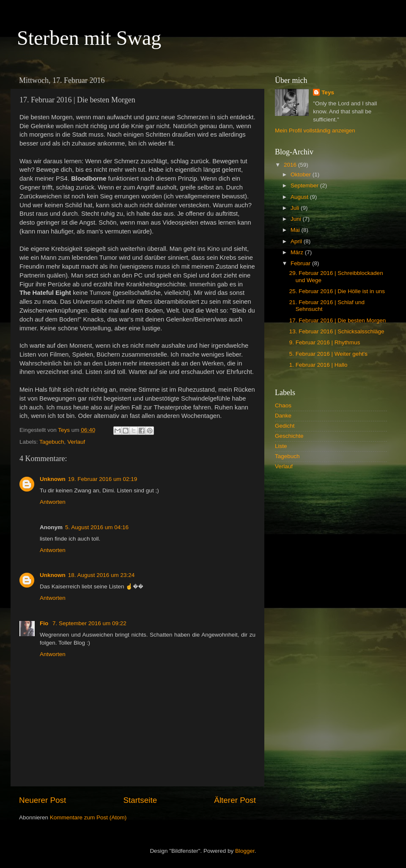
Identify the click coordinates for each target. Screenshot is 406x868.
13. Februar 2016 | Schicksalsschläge (337, 331)
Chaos (283, 405)
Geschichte (289, 436)
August (300, 197)
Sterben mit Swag (89, 38)
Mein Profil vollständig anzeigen (315, 130)
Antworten (53, 502)
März (298, 252)
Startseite (140, 800)
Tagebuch (52, 442)
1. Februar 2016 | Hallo (318, 365)
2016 (291, 165)
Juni (297, 219)
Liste (281, 446)
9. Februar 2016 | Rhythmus (325, 342)
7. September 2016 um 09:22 (89, 623)
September (305, 185)
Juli (296, 208)
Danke (283, 416)
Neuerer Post (43, 800)
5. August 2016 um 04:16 (97, 527)
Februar (301, 263)
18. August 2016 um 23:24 (101, 575)
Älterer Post (235, 800)
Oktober (302, 174)
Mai (296, 230)
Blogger (245, 851)
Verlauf (76, 442)
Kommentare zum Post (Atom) (88, 817)
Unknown (53, 479)
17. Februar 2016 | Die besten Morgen (338, 320)
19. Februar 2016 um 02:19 (103, 479)
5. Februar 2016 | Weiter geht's (328, 354)
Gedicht (285, 426)
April (297, 241)
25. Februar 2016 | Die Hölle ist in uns (337, 291)
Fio (45, 623)
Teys (328, 92)
